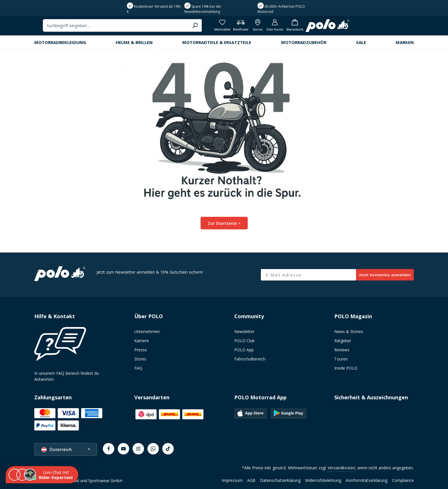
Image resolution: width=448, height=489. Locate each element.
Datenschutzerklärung (280, 480)
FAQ (138, 368)
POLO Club (244, 341)
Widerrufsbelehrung (323, 480)
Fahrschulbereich (250, 359)
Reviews (342, 350)
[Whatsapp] (153, 449)
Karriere (142, 341)
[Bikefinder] (346, 27)
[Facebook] (109, 449)
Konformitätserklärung (367, 480)
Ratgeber (343, 341)
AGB (251, 480)
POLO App (244, 350)
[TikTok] (168, 449)
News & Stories (349, 331)
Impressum (232, 480)
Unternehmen (147, 331)
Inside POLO (346, 368)
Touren (341, 359)
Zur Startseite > (224, 226)
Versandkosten (341, 468)
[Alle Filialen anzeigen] (364, 27)
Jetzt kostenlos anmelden (385, 275)
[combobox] (216, 27)
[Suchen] (295, 27)
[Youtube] (123, 449)
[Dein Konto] (383, 27)
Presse (141, 350)
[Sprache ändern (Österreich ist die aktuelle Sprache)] (66, 449)
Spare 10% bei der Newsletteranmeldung (203, 9)
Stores (140, 359)
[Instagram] (138, 449)
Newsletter (244, 331)
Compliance (403, 480)
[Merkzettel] (327, 27)
